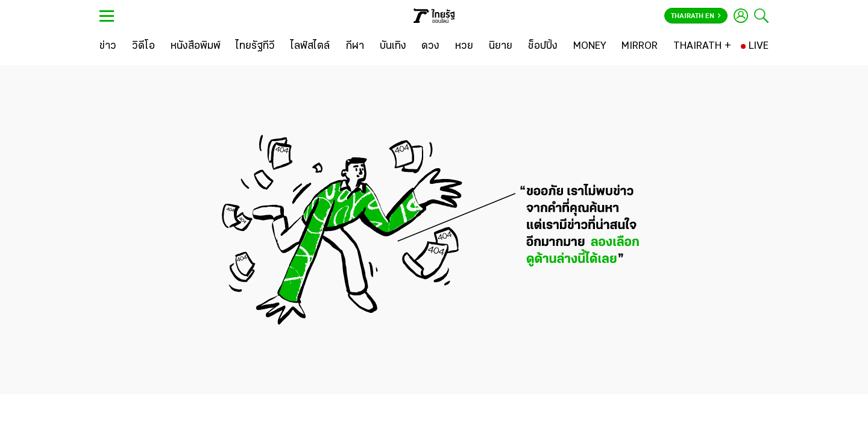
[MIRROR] (640, 46)
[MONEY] (590, 46)
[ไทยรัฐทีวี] (255, 46)
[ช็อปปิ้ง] (543, 46)
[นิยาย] (501, 46)
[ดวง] (430, 46)
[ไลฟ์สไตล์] (310, 46)
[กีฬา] (355, 46)
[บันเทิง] (393, 46)
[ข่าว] (108, 46)
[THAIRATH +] (702, 46)
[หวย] (464, 46)
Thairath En (696, 16)
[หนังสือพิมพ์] (196, 46)
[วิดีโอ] (143, 46)
